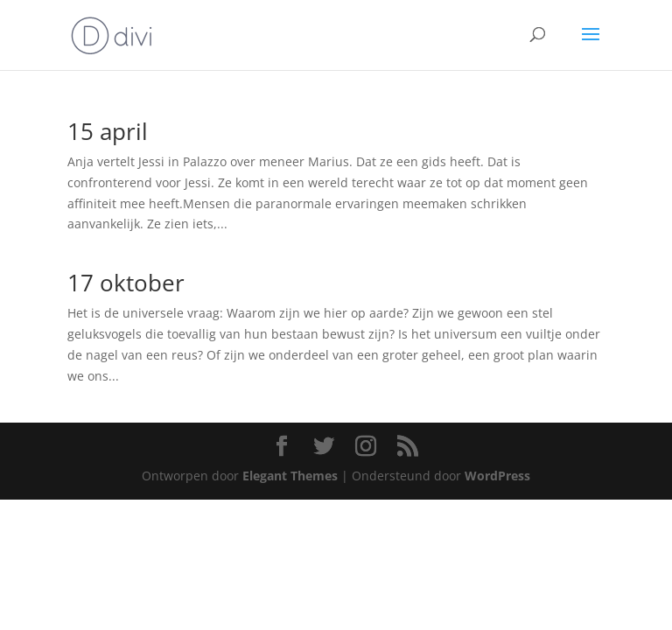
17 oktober (126, 283)
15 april (108, 131)
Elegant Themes (290, 476)
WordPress (497, 476)
